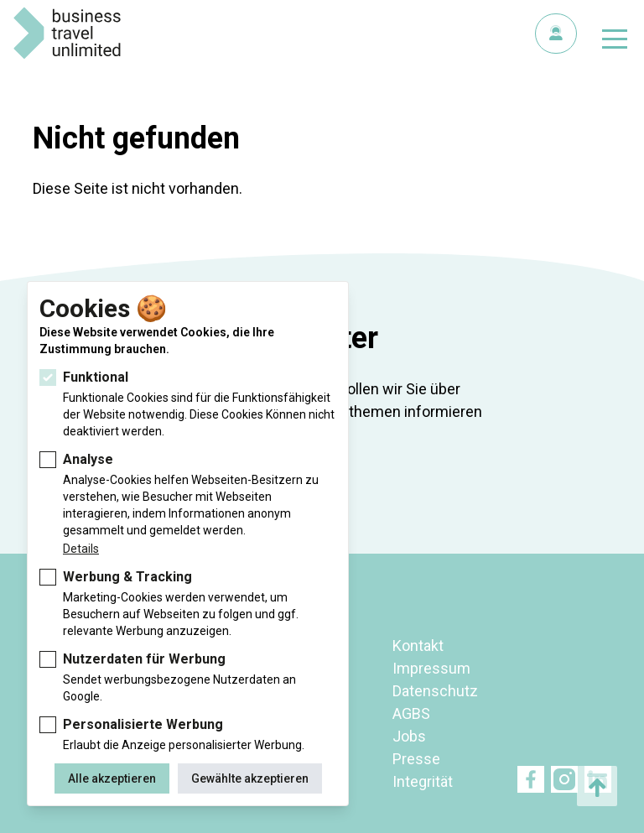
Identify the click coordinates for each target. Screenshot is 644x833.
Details (81, 549)
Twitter (564, 779)
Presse (416, 759)
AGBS (411, 713)
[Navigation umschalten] (615, 42)
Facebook (531, 779)
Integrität (423, 781)
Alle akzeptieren (112, 778)
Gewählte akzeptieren (250, 778)
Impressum (431, 668)
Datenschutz (435, 691)
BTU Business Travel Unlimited (67, 34)
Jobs (409, 736)
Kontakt (418, 646)
